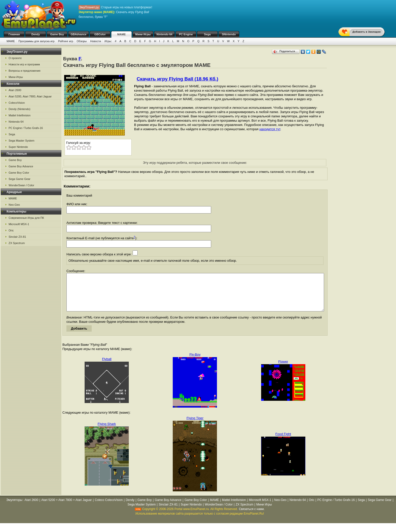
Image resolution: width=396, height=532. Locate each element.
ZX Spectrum (17, 243)
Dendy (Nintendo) (19, 109)
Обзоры (82, 41)
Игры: (108, 41)
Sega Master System (21, 141)
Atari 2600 (15, 90)
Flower (283, 369)
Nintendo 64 (165, 34)
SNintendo (229, 34)
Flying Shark (107, 431)
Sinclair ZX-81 (17, 237)
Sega (207, 34)
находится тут (270, 129)
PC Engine (186, 34)
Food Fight (283, 442)
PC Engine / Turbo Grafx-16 (26, 128)
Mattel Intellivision (20, 115)
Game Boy (57, 34)
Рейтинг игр (66, 41)
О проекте (15, 58)
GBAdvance (79, 34)
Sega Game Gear (19, 179)
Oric (11, 230)
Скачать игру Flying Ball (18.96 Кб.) (177, 79)
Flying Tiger (195, 426)
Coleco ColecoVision (109, 508)
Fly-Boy (195, 362)
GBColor (100, 34)
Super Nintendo (18, 147)
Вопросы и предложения (24, 71)
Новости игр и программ (24, 64)
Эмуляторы (14, 508)
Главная (14, 34)
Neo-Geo (14, 205)
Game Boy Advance (21, 166)
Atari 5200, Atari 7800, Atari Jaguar (30, 96)
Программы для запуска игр (36, 41)
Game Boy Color (19, 173)
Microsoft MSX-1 (19, 224)
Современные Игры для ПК (26, 218)
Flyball (107, 367)
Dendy (36, 34)
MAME (121, 34)
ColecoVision (17, 103)
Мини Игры (143, 34)
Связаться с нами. (252, 517)
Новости (96, 41)
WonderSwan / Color (21, 185)
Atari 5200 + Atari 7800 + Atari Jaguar (66, 508)
